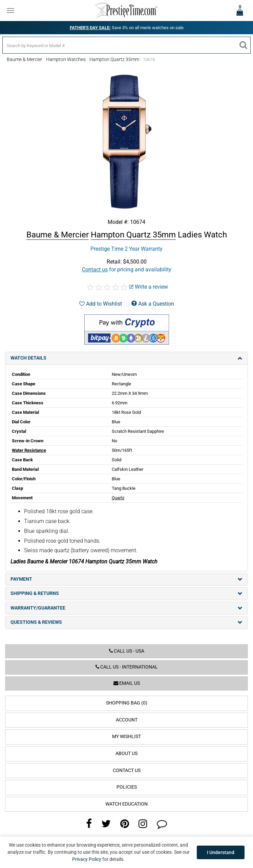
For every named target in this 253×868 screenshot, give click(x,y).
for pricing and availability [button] (127, 269)
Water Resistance (29, 450)
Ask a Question (153, 304)
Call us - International (127, 667)
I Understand (221, 852)
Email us (127, 683)
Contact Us (127, 770)
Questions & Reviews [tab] (126, 622)
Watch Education (126, 804)
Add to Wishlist (101, 304)
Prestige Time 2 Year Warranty (126, 249)
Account (127, 720)
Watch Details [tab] (126, 358)
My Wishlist (126, 737)
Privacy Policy (87, 859)
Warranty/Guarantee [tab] (126, 608)
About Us (126, 754)
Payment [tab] (126, 579)
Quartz (118, 498)
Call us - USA (127, 651)
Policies (127, 787)
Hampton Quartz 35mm (114, 59)
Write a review (149, 287)
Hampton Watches (66, 59)
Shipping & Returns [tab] (126, 593)
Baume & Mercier (25, 59)
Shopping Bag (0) (127, 703)
